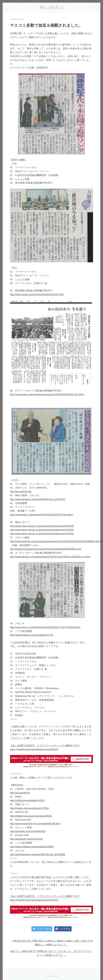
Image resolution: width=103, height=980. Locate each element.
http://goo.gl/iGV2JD (21, 492)
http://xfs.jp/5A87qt (20, 793)
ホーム (51, 973)
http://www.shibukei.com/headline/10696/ (32, 847)
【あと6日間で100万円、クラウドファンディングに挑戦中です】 (45, 746)
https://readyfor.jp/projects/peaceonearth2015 (34, 749)
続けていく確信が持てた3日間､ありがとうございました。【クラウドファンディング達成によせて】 (51, 953)
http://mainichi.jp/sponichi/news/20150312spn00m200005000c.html (46, 549)
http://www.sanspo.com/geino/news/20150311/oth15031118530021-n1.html (50, 557)
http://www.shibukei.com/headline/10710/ (32, 635)
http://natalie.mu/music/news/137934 (29, 808)
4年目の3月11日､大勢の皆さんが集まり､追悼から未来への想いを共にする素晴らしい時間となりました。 (51, 943)
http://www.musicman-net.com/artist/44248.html (35, 824)
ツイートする (42, 929)
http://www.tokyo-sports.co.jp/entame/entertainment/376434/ (42, 530)
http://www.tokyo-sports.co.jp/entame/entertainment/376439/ (42, 534)
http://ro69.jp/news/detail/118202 (27, 801)
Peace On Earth (51, 7)
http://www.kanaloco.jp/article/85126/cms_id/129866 (38, 854)
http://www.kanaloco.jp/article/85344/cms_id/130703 (38, 499)
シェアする (63, 929)
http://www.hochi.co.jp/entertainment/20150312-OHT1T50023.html (45, 627)
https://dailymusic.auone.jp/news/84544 (31, 816)
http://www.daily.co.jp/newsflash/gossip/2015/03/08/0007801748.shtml (47, 395)
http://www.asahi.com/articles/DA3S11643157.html (37, 294)
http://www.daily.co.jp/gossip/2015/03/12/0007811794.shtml (41, 515)
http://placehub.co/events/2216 (26, 839)
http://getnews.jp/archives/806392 (28, 831)
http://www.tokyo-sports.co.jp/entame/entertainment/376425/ (42, 526)
